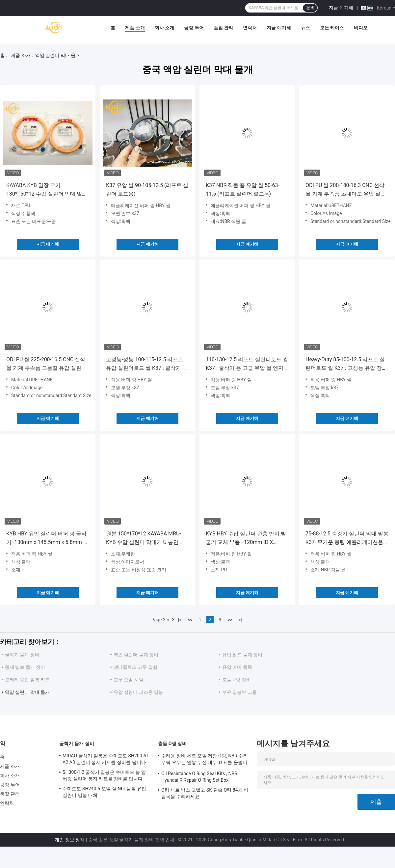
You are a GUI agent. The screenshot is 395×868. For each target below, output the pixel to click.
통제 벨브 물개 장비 (25, 667)
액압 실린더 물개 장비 (136, 655)
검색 (310, 8)
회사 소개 (164, 28)
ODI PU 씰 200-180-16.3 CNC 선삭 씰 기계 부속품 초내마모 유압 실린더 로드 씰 (346, 190)
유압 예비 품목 (237, 667)
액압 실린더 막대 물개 (27, 692)
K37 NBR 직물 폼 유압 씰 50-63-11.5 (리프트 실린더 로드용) (243, 190)
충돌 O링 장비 (237, 680)
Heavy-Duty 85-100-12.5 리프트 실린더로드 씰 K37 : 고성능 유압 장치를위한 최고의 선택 (346, 364)
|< (180, 620)
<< (190, 620)
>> (230, 620)
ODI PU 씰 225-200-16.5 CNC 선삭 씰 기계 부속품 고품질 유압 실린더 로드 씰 (46, 364)
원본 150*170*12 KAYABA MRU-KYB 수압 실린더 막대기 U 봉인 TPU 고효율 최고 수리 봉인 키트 (144, 539)
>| (240, 620)
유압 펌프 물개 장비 (242, 655)
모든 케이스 (332, 28)
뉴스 (305, 28)
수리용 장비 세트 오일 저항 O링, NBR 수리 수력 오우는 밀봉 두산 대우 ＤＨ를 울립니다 (205, 760)
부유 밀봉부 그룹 (239, 692)
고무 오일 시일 (129, 680)
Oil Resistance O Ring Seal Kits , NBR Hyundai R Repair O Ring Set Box (199, 777)
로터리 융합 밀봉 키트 (27, 680)
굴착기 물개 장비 (22, 655)
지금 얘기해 (341, 8)
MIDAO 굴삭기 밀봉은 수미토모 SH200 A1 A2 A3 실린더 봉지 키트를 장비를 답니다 (106, 759)
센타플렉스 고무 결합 (135, 667)
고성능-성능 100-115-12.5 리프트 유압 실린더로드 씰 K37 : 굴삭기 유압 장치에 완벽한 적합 (147, 364)
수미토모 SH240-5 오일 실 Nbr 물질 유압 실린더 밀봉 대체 (104, 792)
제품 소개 (135, 28)
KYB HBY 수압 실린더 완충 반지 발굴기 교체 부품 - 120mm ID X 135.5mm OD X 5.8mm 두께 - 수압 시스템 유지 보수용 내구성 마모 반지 (246, 539)
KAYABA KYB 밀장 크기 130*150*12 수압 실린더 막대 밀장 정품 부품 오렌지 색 (47, 190)
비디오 (361, 28)
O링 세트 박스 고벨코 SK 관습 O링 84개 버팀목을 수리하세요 (205, 793)
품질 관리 (223, 28)
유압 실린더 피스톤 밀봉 (138, 692)
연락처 (250, 28)
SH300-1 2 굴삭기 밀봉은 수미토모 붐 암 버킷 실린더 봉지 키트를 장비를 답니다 (104, 775)
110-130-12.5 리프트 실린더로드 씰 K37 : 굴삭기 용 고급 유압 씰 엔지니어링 (247, 364)
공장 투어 (194, 28)
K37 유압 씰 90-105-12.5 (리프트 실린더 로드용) (147, 190)
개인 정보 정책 (70, 840)
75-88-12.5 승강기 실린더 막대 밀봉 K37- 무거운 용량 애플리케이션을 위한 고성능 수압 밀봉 (347, 539)
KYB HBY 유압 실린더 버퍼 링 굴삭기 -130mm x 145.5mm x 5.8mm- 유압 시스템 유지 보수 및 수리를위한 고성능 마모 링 (46, 539)
